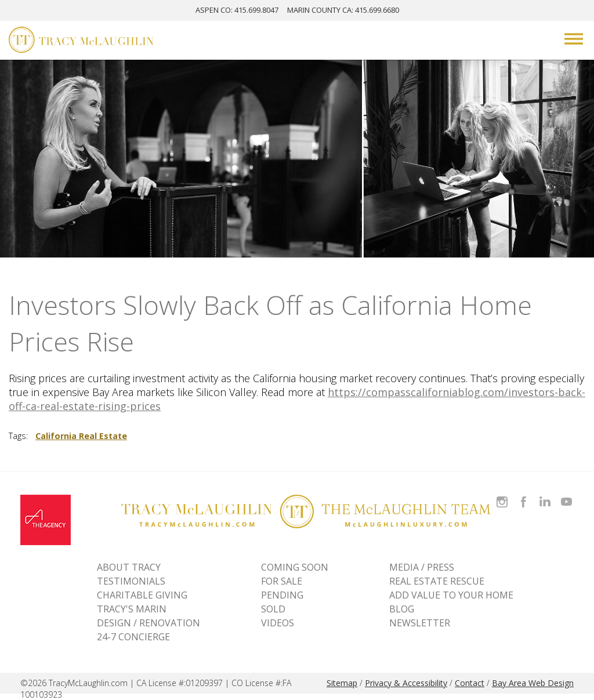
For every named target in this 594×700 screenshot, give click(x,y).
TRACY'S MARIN (132, 609)
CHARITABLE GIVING (142, 595)
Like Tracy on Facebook (525, 495)
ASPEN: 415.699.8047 (237, 10)
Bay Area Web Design (533, 683)
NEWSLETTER (420, 623)
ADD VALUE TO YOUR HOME (451, 595)
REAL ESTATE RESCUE (437, 581)
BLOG (402, 609)
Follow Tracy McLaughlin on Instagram (502, 495)
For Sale (282, 581)
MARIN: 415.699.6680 (343, 10)
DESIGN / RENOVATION (148, 623)
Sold (273, 609)
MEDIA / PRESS (422, 567)
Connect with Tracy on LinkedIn (545, 495)
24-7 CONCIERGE (133, 637)
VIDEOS (278, 623)
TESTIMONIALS (131, 581)
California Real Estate (81, 436)
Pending (282, 595)
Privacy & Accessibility (406, 683)
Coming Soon (295, 567)
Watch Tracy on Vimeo (568, 495)
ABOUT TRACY (129, 567)
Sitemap (342, 683)
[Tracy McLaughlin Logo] (81, 41)
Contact (470, 683)
